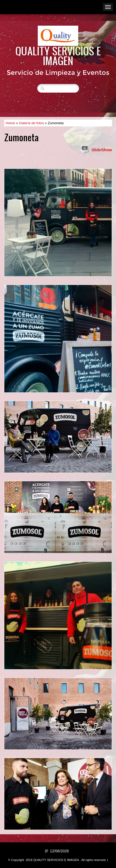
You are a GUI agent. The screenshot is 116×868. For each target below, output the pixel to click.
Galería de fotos (31, 123)
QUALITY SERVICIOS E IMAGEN (58, 56)
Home (10, 123)
